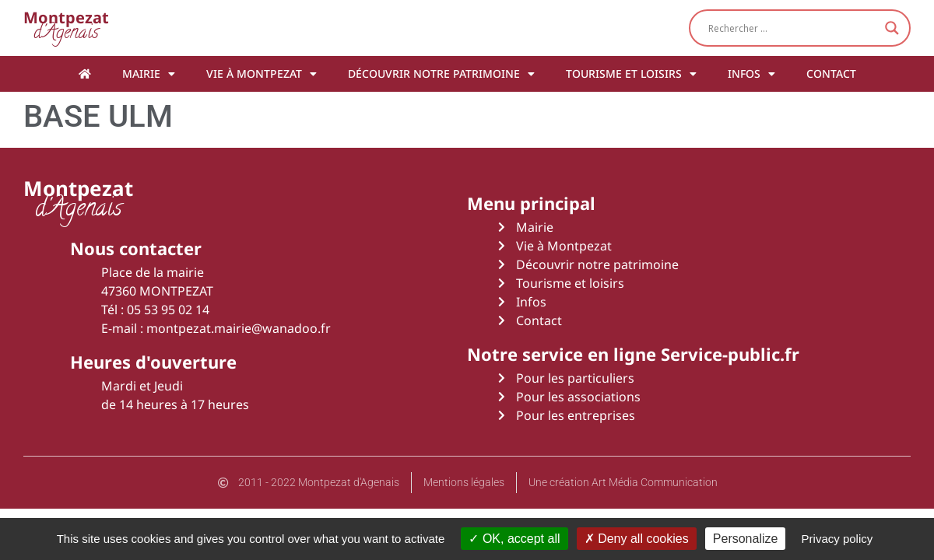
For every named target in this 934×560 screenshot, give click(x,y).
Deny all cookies (637, 539)
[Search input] (793, 28)
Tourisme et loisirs (631, 74)
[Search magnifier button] (892, 28)
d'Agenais (66, 28)
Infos (751, 74)
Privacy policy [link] (837, 539)
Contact (831, 73)
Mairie (149, 74)
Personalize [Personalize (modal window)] (746, 539)
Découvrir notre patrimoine (441, 74)
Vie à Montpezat (262, 74)
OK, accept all (514, 539)
